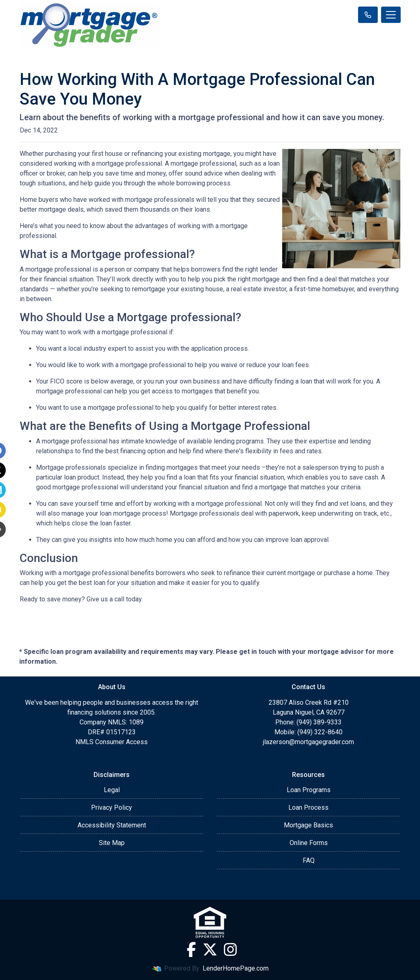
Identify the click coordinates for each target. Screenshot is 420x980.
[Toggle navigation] (391, 15)
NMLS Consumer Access (112, 742)
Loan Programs (309, 790)
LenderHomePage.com (236, 968)
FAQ (309, 860)
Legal (112, 790)
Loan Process (308, 808)
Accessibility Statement (112, 825)
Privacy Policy (112, 808)
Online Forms (309, 843)
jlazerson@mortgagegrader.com (308, 742)
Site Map (112, 843)
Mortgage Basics (308, 825)
